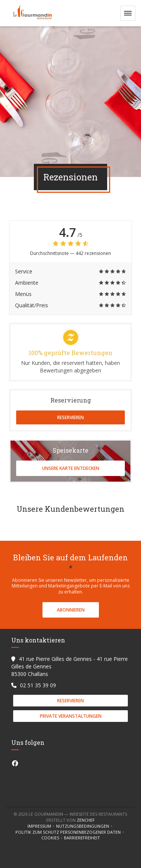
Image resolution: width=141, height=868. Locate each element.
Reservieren (70, 417)
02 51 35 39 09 (38, 685)
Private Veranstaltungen (71, 716)
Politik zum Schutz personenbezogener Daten (70, 832)
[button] (128, 13)
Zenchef (86, 820)
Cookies (53, 838)
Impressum (42, 826)
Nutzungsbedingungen (85, 826)
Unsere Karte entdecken (71, 468)
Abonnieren (71, 610)
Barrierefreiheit (82, 838)
